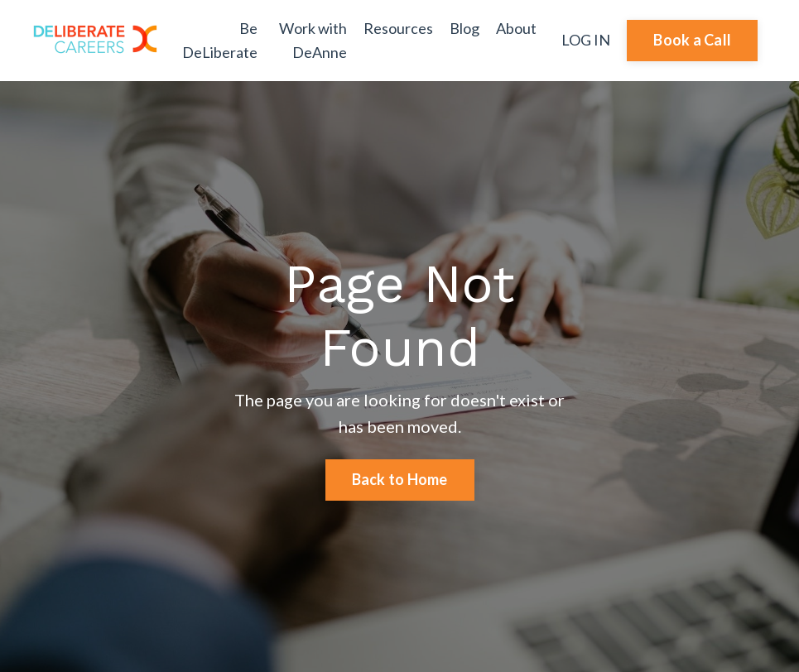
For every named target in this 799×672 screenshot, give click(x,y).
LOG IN (586, 40)
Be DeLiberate (220, 40)
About (516, 28)
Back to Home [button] (400, 479)
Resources (398, 28)
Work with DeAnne (313, 40)
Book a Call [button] (692, 40)
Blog (464, 28)
